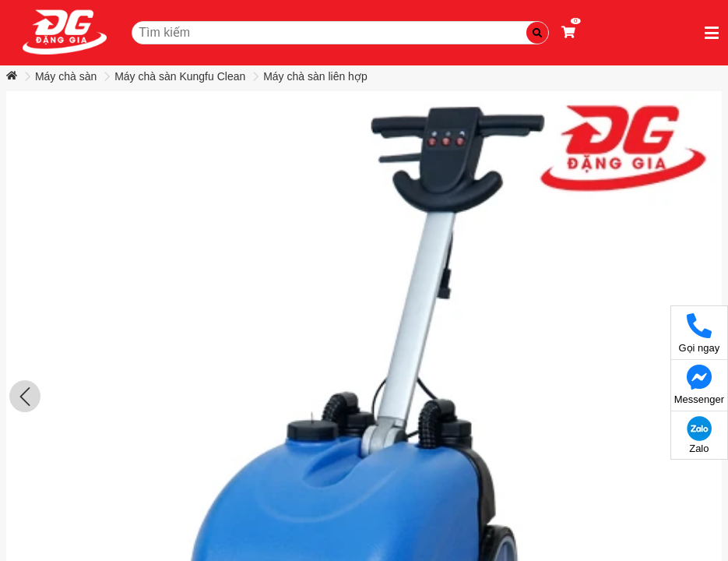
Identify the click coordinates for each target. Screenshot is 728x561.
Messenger (699, 385)
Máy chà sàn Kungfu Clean (180, 76)
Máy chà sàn (66, 76)
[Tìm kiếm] (537, 33)
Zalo (699, 435)
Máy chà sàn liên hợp (315, 76)
